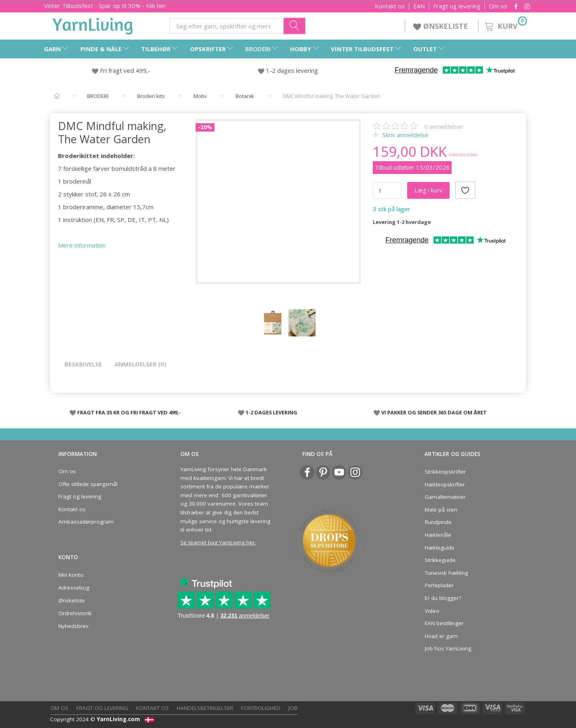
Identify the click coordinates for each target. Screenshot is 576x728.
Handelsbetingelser (205, 708)
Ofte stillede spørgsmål (88, 484)
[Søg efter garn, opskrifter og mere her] (295, 26)
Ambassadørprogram (86, 522)
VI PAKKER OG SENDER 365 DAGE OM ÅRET (434, 412)
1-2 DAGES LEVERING (271, 412)
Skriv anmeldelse (405, 135)
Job (293, 708)
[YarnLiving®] (93, 24)
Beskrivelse (83, 364)
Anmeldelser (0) (140, 364)
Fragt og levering (457, 6)
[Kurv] (505, 25)
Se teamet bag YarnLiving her (218, 542)
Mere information (82, 245)
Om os (498, 6)
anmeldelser (444, 126)
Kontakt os (390, 6)
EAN (419, 6)
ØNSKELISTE (442, 26)
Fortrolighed (261, 708)
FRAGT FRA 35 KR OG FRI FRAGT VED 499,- (129, 412)
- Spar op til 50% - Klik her (105, 6)
